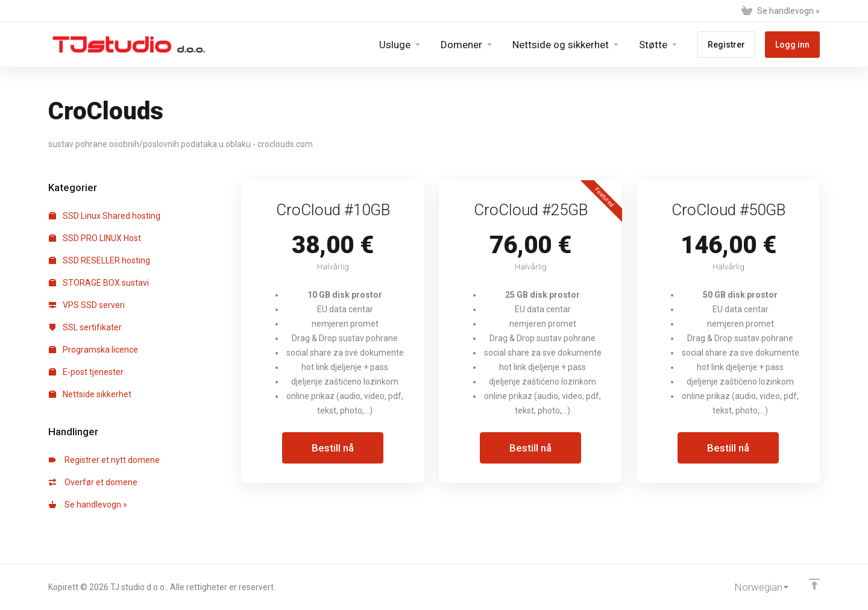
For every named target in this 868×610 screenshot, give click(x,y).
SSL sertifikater (85, 327)
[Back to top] (814, 584)
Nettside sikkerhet (90, 394)
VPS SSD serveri (87, 305)
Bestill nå (333, 448)
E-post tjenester (86, 372)
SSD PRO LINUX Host (95, 238)
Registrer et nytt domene (104, 460)
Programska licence (93, 350)
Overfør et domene (93, 482)
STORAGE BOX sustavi (99, 283)
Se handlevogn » (88, 505)
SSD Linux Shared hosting (105, 216)
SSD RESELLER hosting (99, 260)
